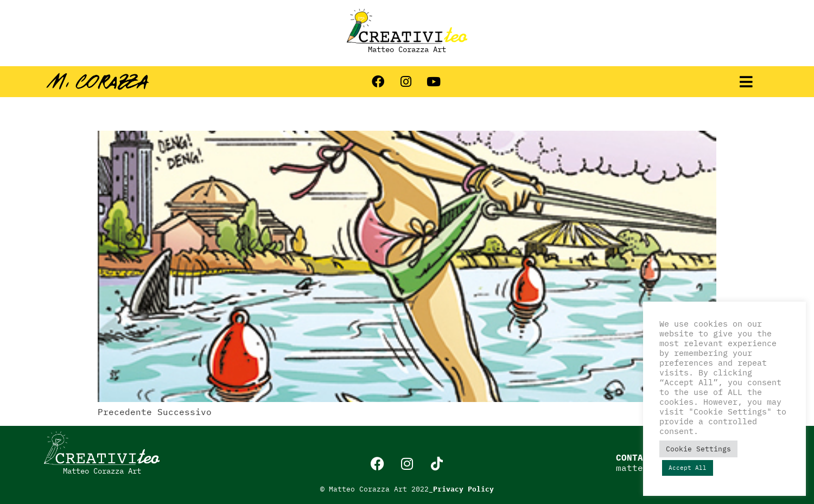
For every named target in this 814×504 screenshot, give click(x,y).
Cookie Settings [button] (698, 449)
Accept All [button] (688, 468)
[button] (746, 81)
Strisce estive (170, 112)
